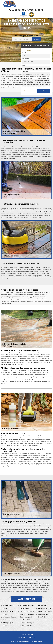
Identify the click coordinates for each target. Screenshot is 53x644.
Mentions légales (37, 642)
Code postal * (26, 59)
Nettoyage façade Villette (8, 624)
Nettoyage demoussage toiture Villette (27, 607)
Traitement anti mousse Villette (10, 618)
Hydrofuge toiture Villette (8, 613)
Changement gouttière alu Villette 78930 (27, 618)
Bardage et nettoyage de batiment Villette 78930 (27, 613)
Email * (24, 66)
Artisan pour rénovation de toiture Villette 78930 (45, 610)
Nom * (24, 53)
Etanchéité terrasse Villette (8, 607)
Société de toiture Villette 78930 (43, 616)
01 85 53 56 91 (17, 10)
